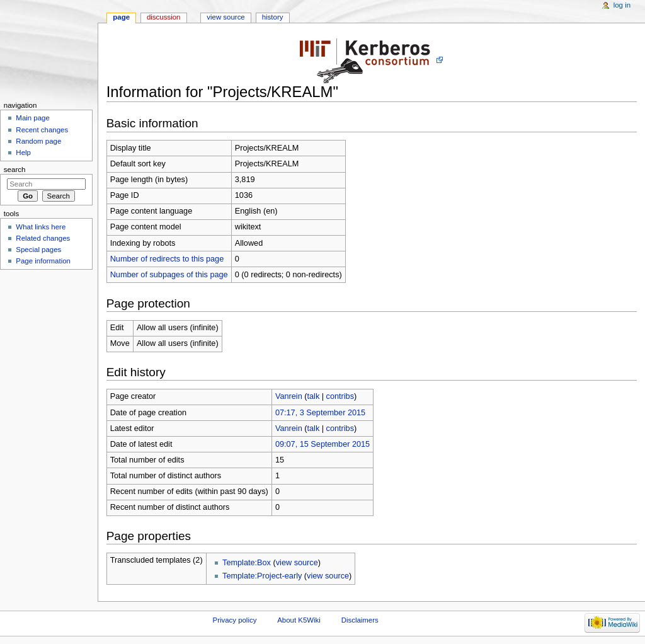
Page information (43, 261)
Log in (622, 5)
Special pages (38, 250)
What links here (41, 227)
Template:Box (247, 563)
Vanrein (289, 396)
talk (313, 396)
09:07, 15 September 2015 (322, 444)
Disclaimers (360, 620)
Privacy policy (235, 620)
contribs (340, 396)
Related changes (43, 238)
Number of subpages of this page (169, 275)
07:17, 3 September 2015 (320, 413)
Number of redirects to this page (167, 259)
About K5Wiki (299, 620)
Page (121, 17)
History (273, 17)
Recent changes (42, 130)
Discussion (163, 17)
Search (15, 170)
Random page (38, 141)
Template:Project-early (262, 576)
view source (297, 563)
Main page (33, 118)
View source (225, 17)
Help (23, 152)
